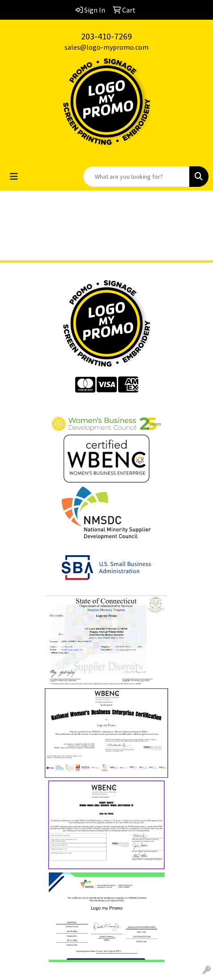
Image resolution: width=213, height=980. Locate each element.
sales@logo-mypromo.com (106, 47)
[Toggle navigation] (14, 177)
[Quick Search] (136, 177)
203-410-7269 (106, 36)
